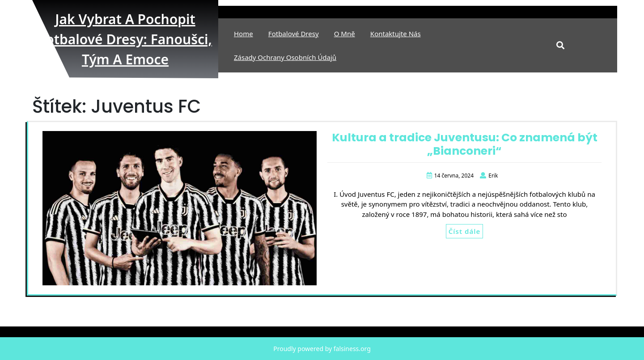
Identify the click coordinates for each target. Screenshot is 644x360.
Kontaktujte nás (396, 34)
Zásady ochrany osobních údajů (285, 57)
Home (244, 34)
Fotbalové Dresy (294, 34)
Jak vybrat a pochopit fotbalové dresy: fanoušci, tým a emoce (125, 39)
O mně (345, 34)
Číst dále (464, 231)
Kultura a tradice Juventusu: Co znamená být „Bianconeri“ (465, 144)
